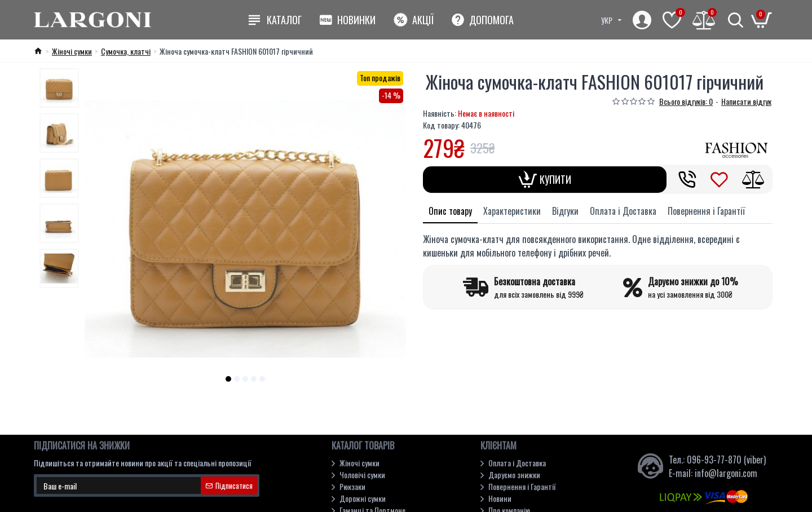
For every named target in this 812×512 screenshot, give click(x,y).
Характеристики (512, 211)
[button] (228, 379)
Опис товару (450, 211)
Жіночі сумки (72, 51)
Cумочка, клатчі (126, 51)
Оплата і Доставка (623, 211)
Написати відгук (746, 101)
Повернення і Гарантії (706, 211)
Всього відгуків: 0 (686, 101)
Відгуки (565, 211)
